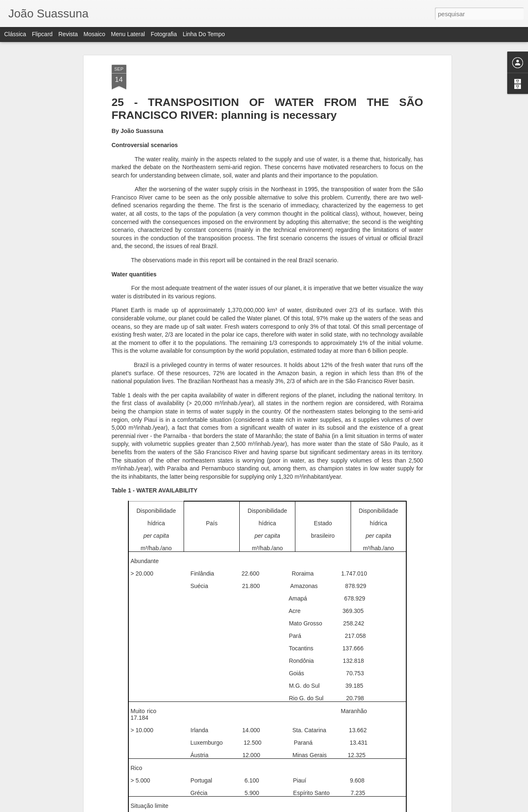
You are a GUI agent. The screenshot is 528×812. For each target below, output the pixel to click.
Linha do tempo (204, 34)
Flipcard (42, 34)
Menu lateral (128, 34)
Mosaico (94, 34)
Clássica (15, 34)
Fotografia (164, 34)
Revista (68, 34)
